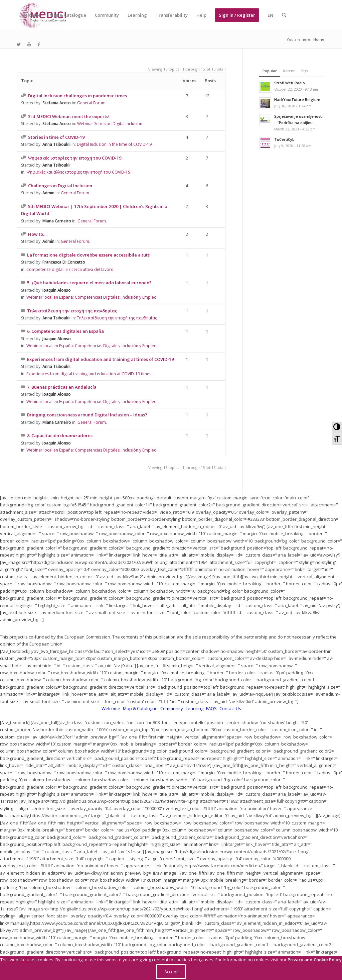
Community (172, 708)
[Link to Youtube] (29, 44)
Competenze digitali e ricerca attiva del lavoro (70, 269)
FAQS (212, 708)
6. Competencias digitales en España (65, 331)
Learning (195, 708)
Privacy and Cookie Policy (315, 960)
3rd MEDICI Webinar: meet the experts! (69, 116)
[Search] (284, 15)
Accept (171, 972)
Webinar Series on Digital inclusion (110, 124)
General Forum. (75, 193)
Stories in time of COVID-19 (56, 137)
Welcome (111, 708)
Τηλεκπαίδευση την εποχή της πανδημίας (72, 311)
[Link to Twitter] (19, 44)
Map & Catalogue (141, 708)
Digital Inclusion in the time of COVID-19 (114, 144)
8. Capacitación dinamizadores (60, 435)
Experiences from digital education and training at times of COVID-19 (100, 359)
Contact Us (230, 708)
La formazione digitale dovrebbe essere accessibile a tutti (89, 255)
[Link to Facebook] (39, 44)
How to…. (38, 234)
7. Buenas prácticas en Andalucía (62, 387)
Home (319, 39)
